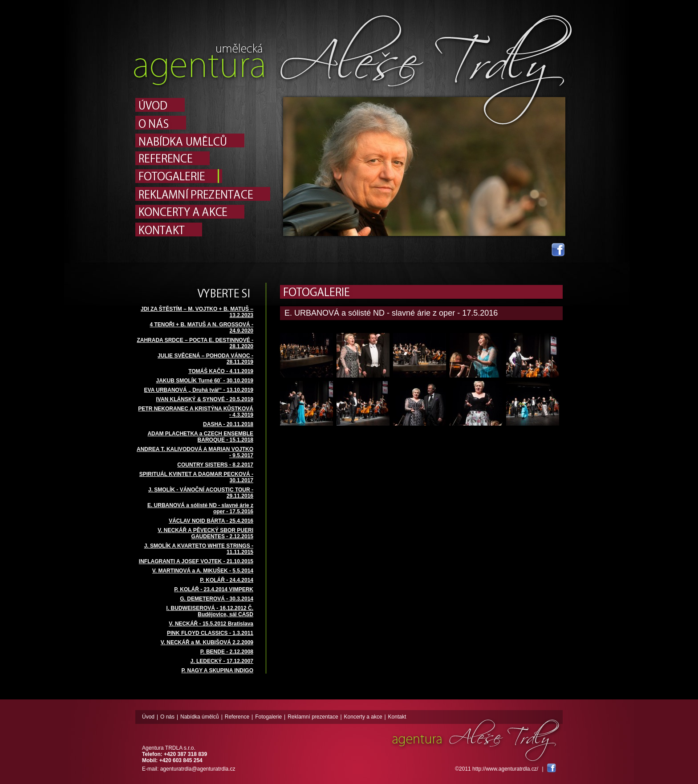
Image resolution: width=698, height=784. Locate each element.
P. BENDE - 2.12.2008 (227, 652)
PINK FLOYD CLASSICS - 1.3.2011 (210, 633)
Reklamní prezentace (313, 717)
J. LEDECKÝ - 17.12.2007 (222, 661)
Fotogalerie (268, 717)
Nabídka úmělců (200, 717)
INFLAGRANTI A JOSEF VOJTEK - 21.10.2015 (196, 561)
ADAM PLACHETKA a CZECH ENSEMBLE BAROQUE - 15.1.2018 (200, 437)
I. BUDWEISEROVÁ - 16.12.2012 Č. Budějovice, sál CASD (210, 611)
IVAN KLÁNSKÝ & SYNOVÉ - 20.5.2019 (205, 399)
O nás (167, 717)
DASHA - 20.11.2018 (228, 424)
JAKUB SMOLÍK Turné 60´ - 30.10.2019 (205, 381)
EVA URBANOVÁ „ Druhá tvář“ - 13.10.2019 (199, 390)
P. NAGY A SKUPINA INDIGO (217, 670)
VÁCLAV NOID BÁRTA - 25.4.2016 (211, 521)
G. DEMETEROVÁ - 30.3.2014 (217, 599)
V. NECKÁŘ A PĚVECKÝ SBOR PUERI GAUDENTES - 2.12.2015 (205, 533)
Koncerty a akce (363, 717)
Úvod (148, 717)
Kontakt (397, 717)
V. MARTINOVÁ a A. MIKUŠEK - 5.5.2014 (203, 571)
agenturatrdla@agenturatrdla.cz (198, 769)
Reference (237, 717)
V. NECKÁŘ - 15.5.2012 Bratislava (211, 624)
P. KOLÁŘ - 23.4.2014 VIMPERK (214, 589)
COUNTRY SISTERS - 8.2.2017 (215, 465)
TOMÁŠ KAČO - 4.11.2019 (221, 371)
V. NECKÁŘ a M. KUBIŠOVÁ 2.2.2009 (207, 642)
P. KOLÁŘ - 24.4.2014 (227, 580)
